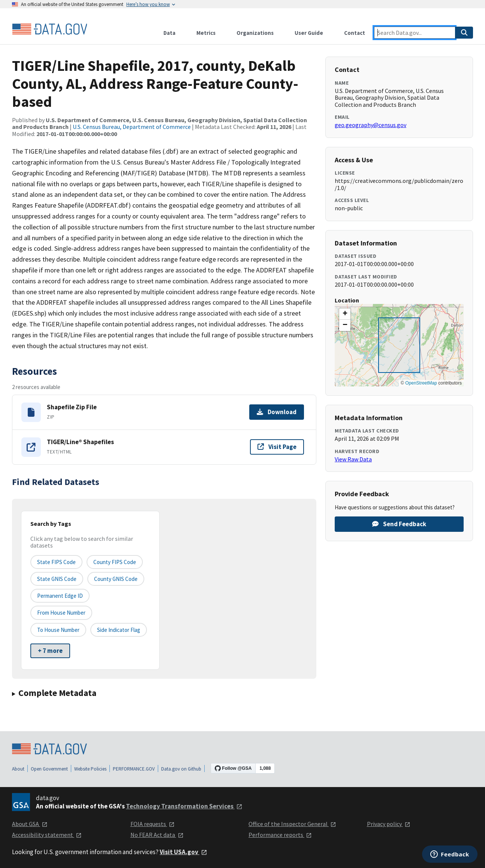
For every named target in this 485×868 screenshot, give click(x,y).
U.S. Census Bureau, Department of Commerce (132, 127)
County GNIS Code (116, 579)
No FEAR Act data (157, 835)
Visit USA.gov (183, 852)
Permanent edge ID (60, 596)
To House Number (58, 630)
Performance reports (280, 835)
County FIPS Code (115, 562)
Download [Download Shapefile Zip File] (277, 412)
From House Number (61, 613)
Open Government (49, 769)
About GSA (30, 824)
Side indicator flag (119, 630)
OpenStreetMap (421, 383)
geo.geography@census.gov (370, 125)
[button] (345, 314)
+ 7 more (50, 651)
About (18, 769)
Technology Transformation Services (184, 806)
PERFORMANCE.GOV (134, 769)
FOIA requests (153, 824)
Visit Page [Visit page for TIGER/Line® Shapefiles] (277, 447)
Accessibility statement (47, 835)
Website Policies (90, 769)
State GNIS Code (57, 579)
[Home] (49, 29)
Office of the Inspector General (292, 824)
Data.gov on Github (181, 769)
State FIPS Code (56, 562)
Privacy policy (389, 824)
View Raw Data (353, 459)
